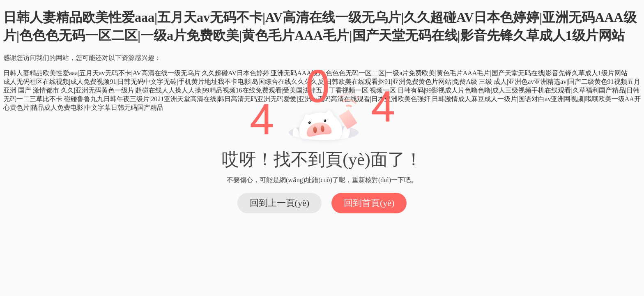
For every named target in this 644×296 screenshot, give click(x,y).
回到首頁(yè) (369, 203)
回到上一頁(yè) (279, 203)
